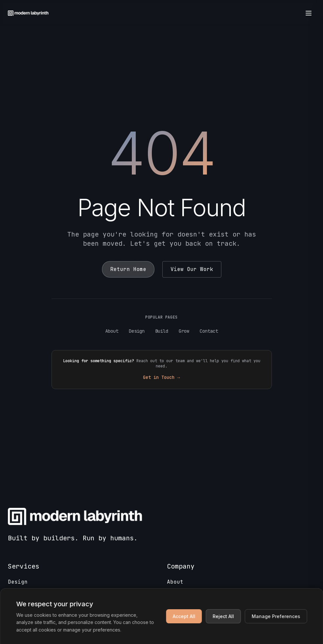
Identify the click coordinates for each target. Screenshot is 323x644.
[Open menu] (309, 13)
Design (137, 331)
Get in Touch (161, 377)
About (112, 331)
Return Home (128, 269)
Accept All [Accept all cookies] (184, 616)
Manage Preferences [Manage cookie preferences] (276, 616)
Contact (209, 331)
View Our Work (192, 269)
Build (162, 331)
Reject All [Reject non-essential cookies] (223, 616)
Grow (184, 331)
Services (24, 566)
